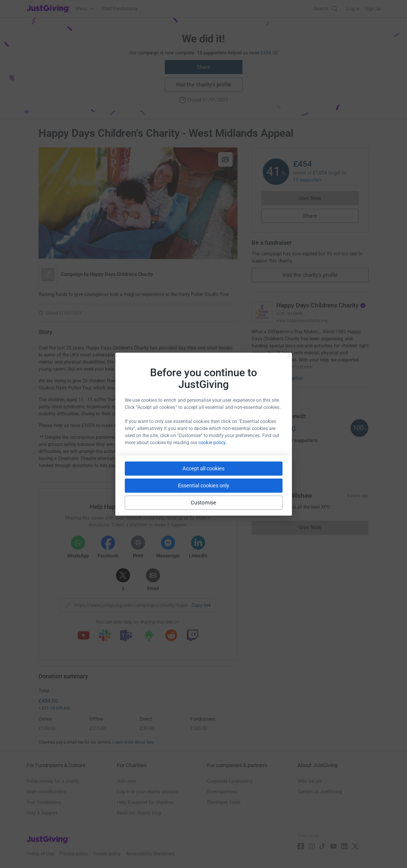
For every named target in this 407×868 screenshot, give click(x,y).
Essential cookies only (204, 485)
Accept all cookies (203, 468)
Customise (203, 503)
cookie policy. (212, 443)
